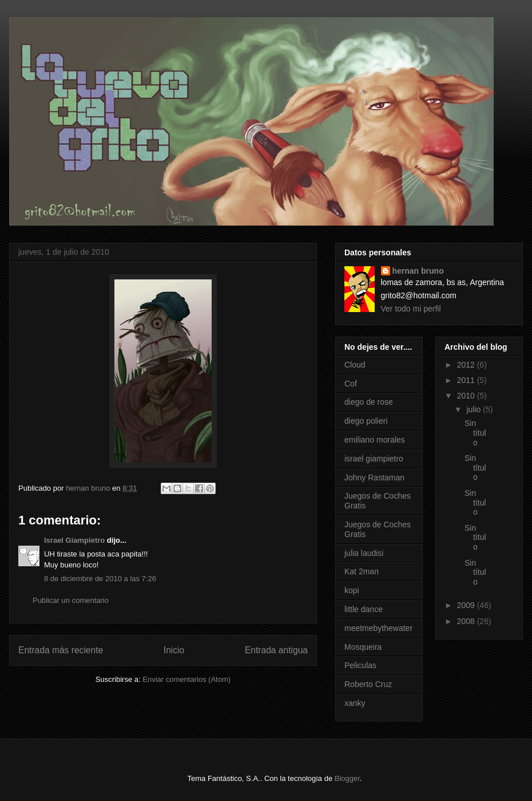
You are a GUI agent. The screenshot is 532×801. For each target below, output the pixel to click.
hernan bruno (418, 271)
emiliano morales (375, 440)
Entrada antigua (276, 650)
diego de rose (369, 402)
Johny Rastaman (374, 478)
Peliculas (360, 665)
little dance (364, 609)
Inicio (174, 650)
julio (475, 409)
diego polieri (366, 421)
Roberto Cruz (368, 684)
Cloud (355, 365)
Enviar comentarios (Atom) (186, 679)
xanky (355, 703)
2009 (467, 605)
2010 (467, 396)
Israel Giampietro (74, 540)
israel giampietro (374, 459)
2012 (467, 365)
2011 (467, 380)
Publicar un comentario (71, 600)
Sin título (475, 433)
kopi (352, 590)
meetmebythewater (378, 628)
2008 (467, 621)
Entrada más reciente (61, 650)
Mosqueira (363, 647)
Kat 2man (362, 571)
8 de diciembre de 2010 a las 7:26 (100, 579)
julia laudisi (364, 553)
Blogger (347, 778)
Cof (351, 384)
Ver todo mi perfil (411, 309)
